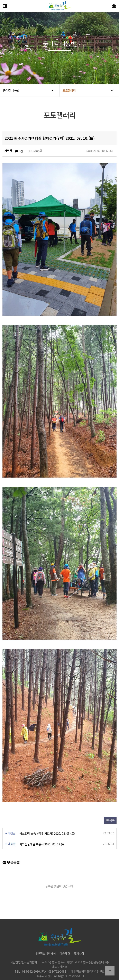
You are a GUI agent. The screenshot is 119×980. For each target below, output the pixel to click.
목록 (110, 811)
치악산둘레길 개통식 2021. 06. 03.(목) (42, 835)
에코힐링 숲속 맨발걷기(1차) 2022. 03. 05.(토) (47, 824)
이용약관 (65, 944)
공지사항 (79, 944)
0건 (19, 151)
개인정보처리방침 (45, 944)
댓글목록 (11, 853)
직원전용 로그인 (58, 971)
